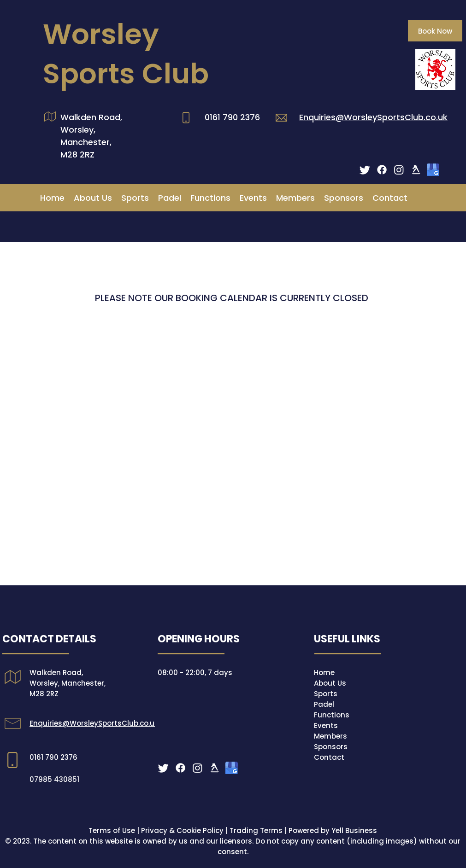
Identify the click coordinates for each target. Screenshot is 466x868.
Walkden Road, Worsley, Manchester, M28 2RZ (68, 683)
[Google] (433, 170)
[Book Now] (435, 31)
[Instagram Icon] (399, 170)
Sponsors (331, 747)
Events (326, 725)
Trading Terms (256, 830)
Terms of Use (112, 830)
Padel (324, 704)
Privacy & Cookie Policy (182, 830)
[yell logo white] (416, 170)
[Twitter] (365, 170)
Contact (329, 757)
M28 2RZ (77, 154)
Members (330, 736)
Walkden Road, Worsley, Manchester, (91, 130)
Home (324, 673)
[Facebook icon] (382, 170)
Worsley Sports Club (126, 54)
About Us (330, 683)
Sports (326, 694)
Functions (332, 715)
